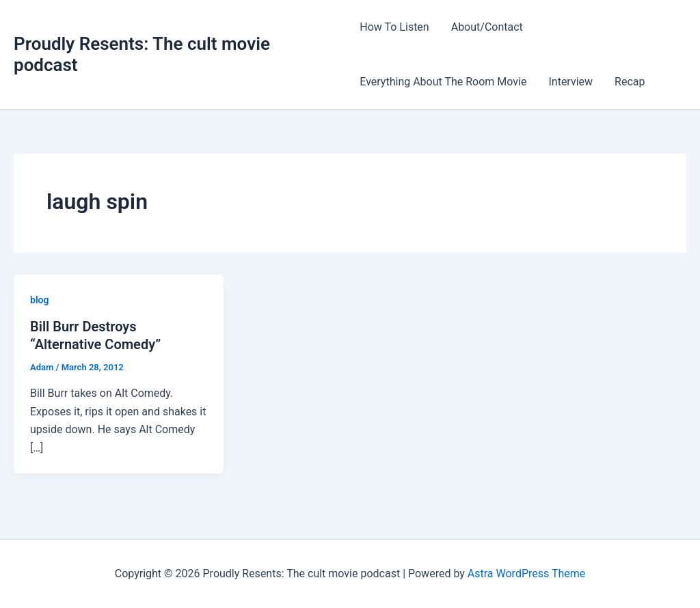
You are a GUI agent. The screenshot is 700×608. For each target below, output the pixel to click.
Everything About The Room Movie (443, 82)
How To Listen (394, 27)
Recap (630, 82)
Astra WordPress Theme (526, 574)
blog (39, 300)
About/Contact (487, 27)
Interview (570, 82)
